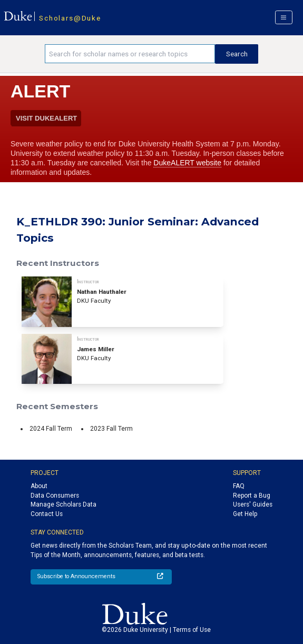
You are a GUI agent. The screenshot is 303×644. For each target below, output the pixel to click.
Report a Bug (252, 496)
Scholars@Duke (70, 18)
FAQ (239, 486)
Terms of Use (192, 630)
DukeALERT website (187, 163)
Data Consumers (55, 496)
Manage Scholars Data (63, 504)
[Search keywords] (130, 54)
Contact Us (47, 514)
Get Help (245, 514)
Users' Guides (253, 504)
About (39, 486)
